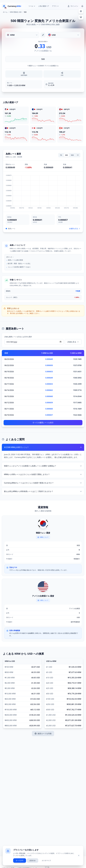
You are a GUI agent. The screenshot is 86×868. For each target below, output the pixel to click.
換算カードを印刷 (43, 734)
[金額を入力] (43, 59)
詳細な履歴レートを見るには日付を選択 (18, 337)
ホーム (5, 12)
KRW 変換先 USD (16, 12)
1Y (78, 155)
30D (66, 155)
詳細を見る (73, 342)
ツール (47, 867)
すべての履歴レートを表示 (43, 423)
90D (72, 155)
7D (61, 155)
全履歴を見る (75, 229)
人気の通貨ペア (44, 6)
